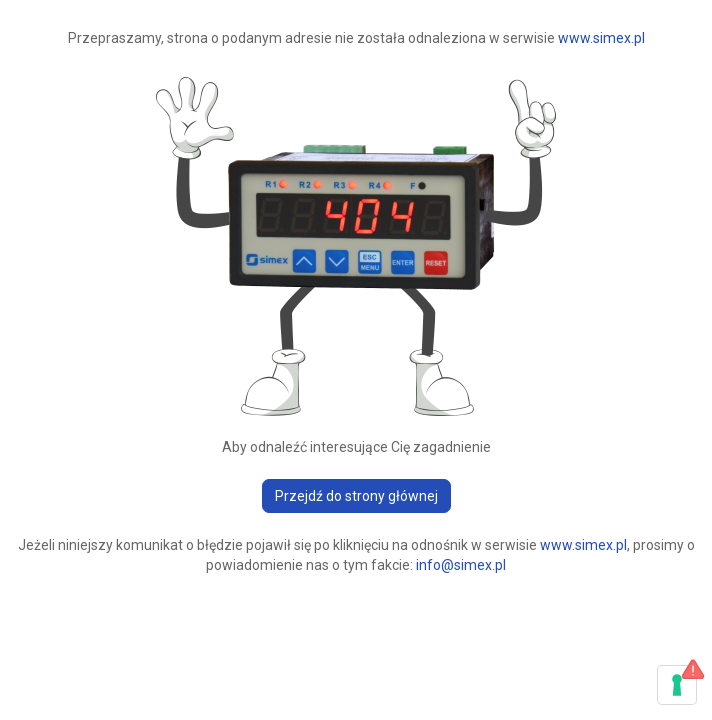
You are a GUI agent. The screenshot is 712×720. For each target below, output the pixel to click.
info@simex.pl (461, 565)
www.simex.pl (601, 38)
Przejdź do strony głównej (356, 496)
